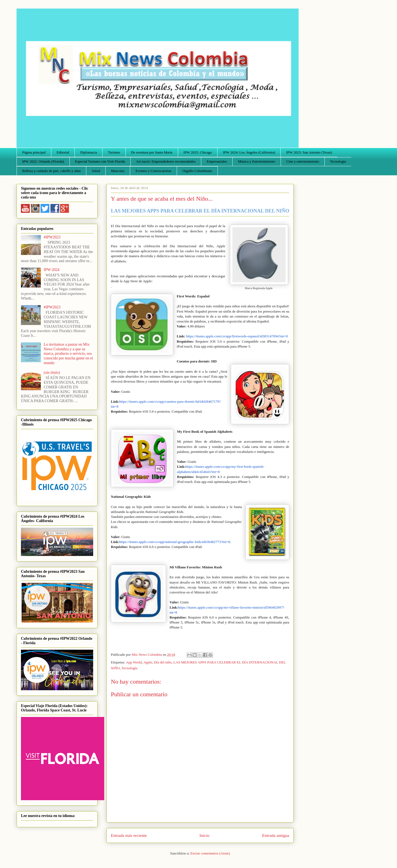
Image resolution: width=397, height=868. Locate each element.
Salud (96, 171)
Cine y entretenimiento (303, 161)
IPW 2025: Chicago (198, 152)
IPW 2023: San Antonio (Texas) (309, 152)
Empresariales (217, 161)
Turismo (114, 152)
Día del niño (163, 662)
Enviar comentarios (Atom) (210, 853)
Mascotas (118, 171)
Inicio (205, 835)
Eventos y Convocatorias (154, 171)
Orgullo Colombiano (197, 171)
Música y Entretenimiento (257, 161)
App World (134, 662)
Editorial (63, 152)
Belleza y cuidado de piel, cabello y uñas (52, 171)
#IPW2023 (52, 237)
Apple (148, 662)
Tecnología (338, 161)
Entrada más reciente (129, 835)
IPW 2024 (52, 270)
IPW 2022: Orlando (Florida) (43, 161)
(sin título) (52, 373)
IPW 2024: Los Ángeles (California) (249, 152)
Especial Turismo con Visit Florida (100, 161)
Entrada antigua (276, 835)
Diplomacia (89, 152)
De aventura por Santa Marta (152, 152)
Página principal (34, 152)
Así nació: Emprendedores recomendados (166, 161)
